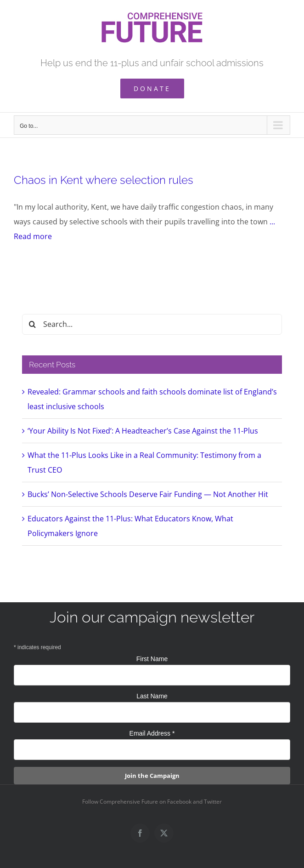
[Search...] (152, 324)
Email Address (152, 733)
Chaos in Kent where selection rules (104, 180)
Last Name (152, 696)
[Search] (32, 324)
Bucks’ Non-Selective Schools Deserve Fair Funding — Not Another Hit (148, 494)
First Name (152, 659)
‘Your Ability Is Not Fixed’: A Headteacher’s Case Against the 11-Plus (143, 431)
